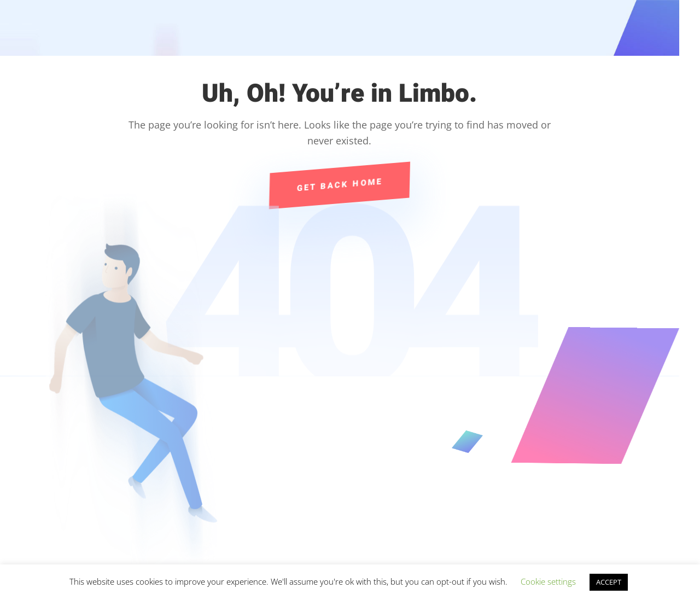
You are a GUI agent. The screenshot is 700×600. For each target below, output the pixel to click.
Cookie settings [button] (548, 581)
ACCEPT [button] (609, 582)
